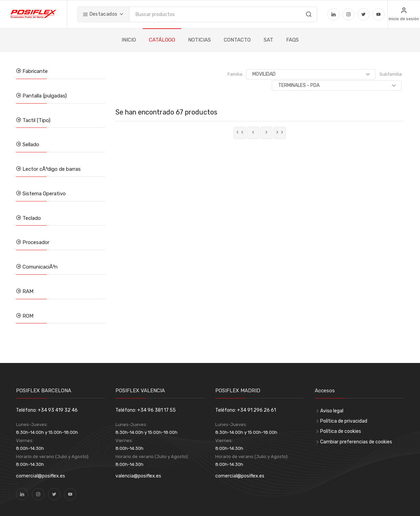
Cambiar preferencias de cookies (356, 442)
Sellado (30, 145)
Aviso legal (332, 411)
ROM (27, 316)
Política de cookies (341, 431)
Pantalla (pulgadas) (44, 96)
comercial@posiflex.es (41, 476)
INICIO (129, 40)
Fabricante (34, 71)
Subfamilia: (323, 74)
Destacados (100, 14)
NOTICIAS (199, 40)
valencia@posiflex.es (138, 476)
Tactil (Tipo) (36, 120)
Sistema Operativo (43, 194)
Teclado (31, 218)
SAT (268, 40)
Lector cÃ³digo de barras (51, 169)
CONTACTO (237, 40)
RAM (27, 291)
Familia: (233, 74)
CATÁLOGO (162, 40)
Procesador (35, 242)
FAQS (292, 40)
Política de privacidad (344, 421)
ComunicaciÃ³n (39, 267)
